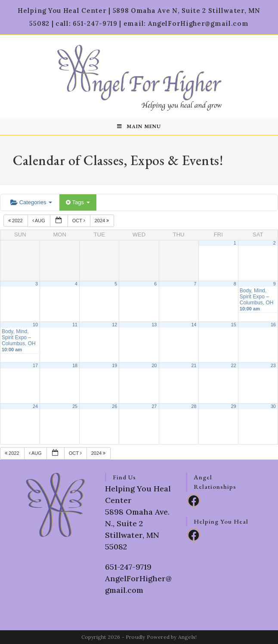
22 (234, 365)
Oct (79, 221)
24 (35, 406)
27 (154, 406)
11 (75, 325)
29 (234, 406)
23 (273, 365)
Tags (78, 202)
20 (154, 365)
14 (194, 325)
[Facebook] (194, 500)
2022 (16, 221)
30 (273, 406)
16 (273, 325)
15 (234, 325)
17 (35, 365)
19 (114, 365)
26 (114, 406)
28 (194, 406)
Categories (31, 202)
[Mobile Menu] (139, 126)
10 (35, 325)
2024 (103, 221)
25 (75, 406)
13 (154, 325)
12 (114, 325)
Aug (39, 221)
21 (194, 365)
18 (75, 365)
